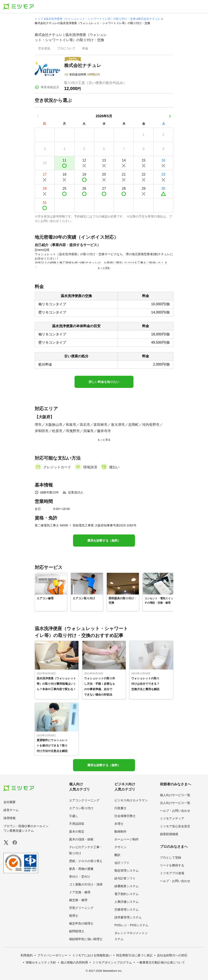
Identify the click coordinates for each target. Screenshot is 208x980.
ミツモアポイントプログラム (112, 962)
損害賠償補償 (169, 834)
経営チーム (11, 810)
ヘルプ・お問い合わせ (175, 811)
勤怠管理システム (127, 871)
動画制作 (120, 831)
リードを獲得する (172, 865)
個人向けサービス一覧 (175, 795)
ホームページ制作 (127, 839)
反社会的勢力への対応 (172, 955)
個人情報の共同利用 (74, 962)
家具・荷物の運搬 (81, 869)
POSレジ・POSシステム (131, 925)
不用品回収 (77, 824)
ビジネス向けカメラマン (131, 800)
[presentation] (44, 49)
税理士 (74, 916)
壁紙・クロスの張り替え (86, 861)
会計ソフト (122, 863)
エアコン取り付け (81, 808)
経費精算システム (127, 886)
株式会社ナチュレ (149, 19)
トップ (39, 19)
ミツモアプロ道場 (172, 873)
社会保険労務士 (125, 816)
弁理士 (119, 824)
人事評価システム (127, 902)
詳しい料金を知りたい (104, 382)
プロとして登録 (171, 857)
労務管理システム (127, 910)
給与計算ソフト (125, 878)
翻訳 (117, 855)
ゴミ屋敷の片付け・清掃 (86, 884)
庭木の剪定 (77, 831)
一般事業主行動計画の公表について (161, 962)
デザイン (120, 847)
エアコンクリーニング (84, 800)
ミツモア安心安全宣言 (175, 826)
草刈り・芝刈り (80, 877)
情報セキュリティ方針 (41, 962)
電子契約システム (127, 894)
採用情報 (10, 818)
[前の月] (38, 116)
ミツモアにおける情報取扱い (92, 955)
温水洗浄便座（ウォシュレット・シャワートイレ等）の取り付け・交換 (91, 19)
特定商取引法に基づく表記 (134, 955)
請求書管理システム (128, 917)
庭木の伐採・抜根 (81, 839)
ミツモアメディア (172, 818)
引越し (74, 816)
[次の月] (170, 116)
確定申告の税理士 (81, 923)
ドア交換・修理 (80, 892)
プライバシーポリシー (52, 955)
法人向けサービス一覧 (175, 803)
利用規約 (27, 955)
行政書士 (120, 808)
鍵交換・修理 (78, 900)
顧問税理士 (77, 931)
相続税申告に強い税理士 (86, 939)
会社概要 (10, 802)
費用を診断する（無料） (104, 541)
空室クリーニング (81, 908)
